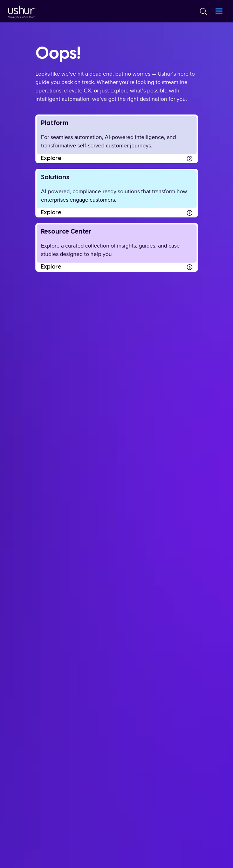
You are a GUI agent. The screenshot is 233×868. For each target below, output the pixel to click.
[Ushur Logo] (21, 11)
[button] (219, 11)
